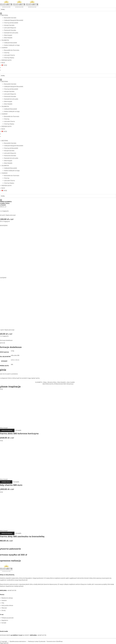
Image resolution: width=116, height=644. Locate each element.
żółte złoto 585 (15, 355)
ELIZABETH (39, 382)
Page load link (4, 643)
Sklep (45, 382)
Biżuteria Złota (52, 382)
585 (12, 365)
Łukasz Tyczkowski (40, 641)
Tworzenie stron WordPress (54, 641)
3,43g (13, 351)
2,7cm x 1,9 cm (15, 360)
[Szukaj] (1, 13)
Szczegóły (18, 430)
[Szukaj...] (58, 9)
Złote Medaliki (61, 382)
